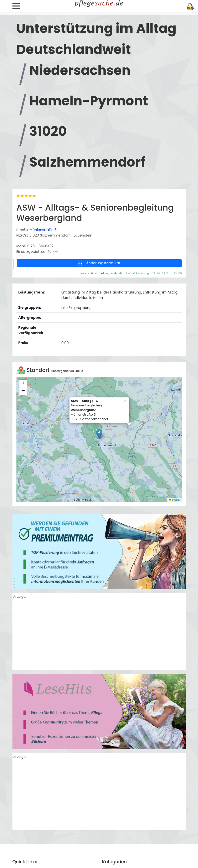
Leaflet (174, 611)
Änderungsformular (99, 374)
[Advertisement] (99, 746)
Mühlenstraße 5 (43, 341)
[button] (99, 545)
